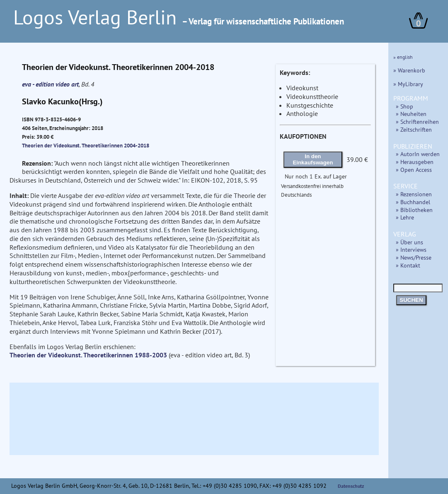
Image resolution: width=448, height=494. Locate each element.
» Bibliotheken (414, 210)
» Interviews (411, 249)
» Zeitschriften (414, 129)
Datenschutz (351, 486)
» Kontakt (408, 265)
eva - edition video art (50, 84)
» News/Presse (414, 257)
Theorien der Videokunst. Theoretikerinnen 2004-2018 (86, 145)
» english (403, 57)
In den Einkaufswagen (313, 159)
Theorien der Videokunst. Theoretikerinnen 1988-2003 (88, 355)
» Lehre (405, 217)
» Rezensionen (414, 194)
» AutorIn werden (418, 154)
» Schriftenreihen (417, 122)
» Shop (404, 106)
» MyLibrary (408, 84)
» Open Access (414, 170)
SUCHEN (411, 300)
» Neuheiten (411, 114)
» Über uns (409, 242)
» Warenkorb (409, 70)
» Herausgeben (415, 162)
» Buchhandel (413, 202)
